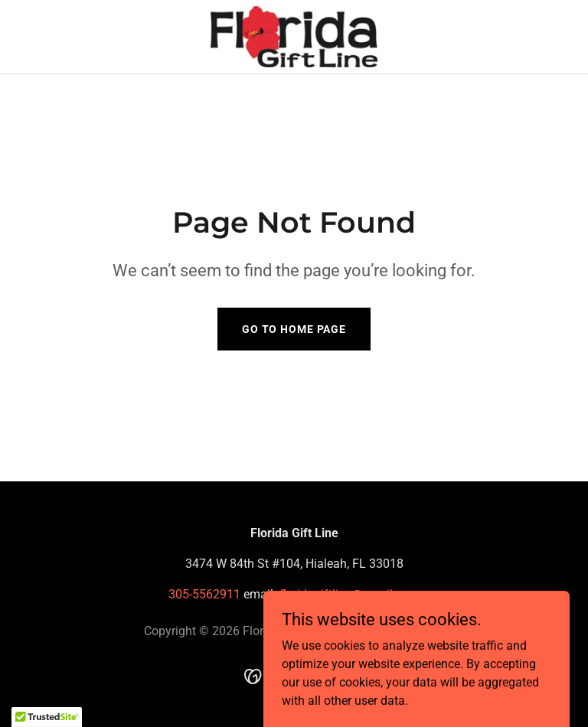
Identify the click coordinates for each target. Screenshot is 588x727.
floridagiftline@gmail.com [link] (350, 594)
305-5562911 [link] (204, 594)
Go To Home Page (294, 329)
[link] (294, 37)
